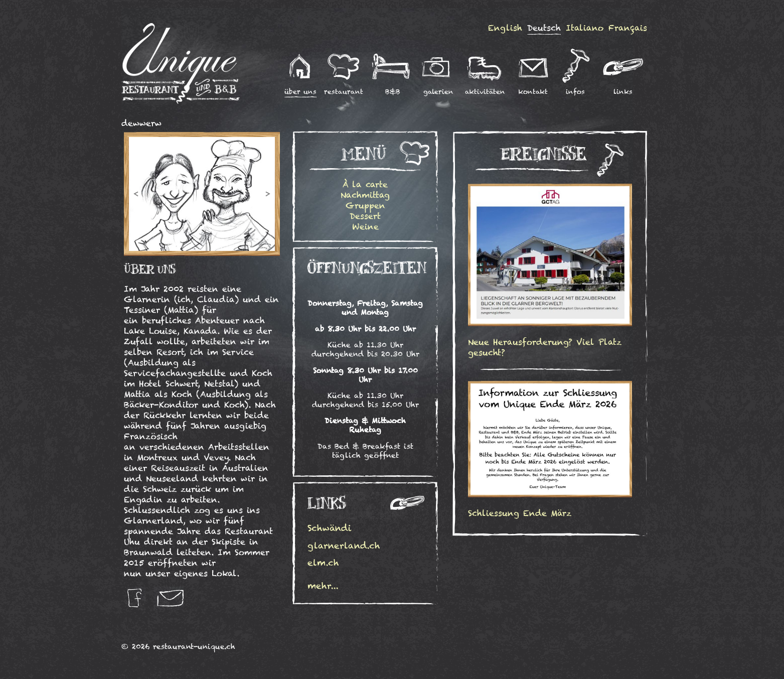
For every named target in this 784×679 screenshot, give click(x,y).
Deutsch (544, 28)
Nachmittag (365, 195)
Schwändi (332, 528)
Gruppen (365, 206)
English (505, 28)
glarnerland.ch (344, 546)
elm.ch (323, 563)
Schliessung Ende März (520, 513)
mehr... (323, 586)
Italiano (585, 28)
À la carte (365, 184)
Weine (365, 227)
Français (628, 28)
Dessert (365, 216)
